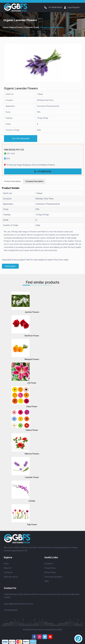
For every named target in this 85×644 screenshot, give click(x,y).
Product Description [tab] (13, 183)
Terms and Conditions (53, 579)
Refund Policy (50, 575)
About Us (8, 570)
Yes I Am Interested (22, 140)
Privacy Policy (50, 570)
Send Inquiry (11, 268)
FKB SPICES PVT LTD (14, 152)
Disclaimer (49, 566)
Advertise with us (11, 579)
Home (5, 29)
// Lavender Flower (32, 29)
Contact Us (8, 575)
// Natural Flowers (16, 29)
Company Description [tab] (36, 183)
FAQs (47, 583)
